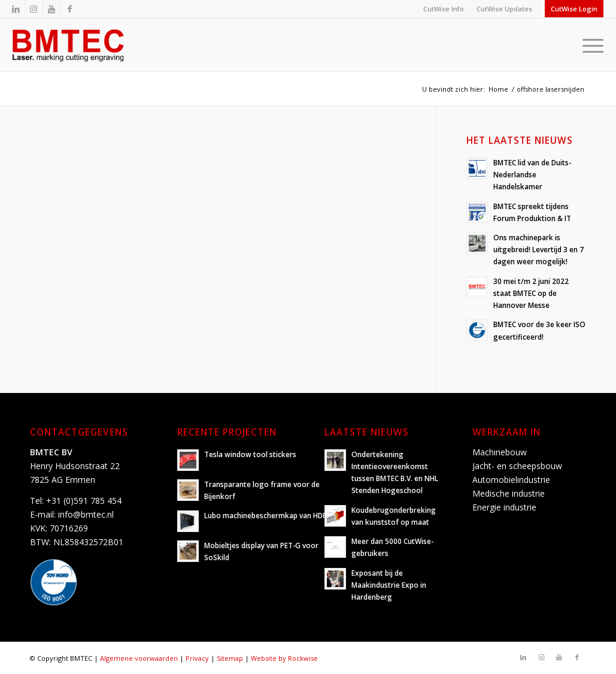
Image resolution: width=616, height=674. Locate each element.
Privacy (197, 658)
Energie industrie (504, 507)
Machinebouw (500, 452)
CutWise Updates (504, 9)
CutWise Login (574, 9)
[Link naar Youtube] (52, 9)
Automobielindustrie (511, 480)
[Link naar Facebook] (70, 9)
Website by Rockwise (284, 658)
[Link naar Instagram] (34, 9)
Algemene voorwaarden (139, 658)
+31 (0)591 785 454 (84, 501)
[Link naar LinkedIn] (16, 9)
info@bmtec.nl (86, 514)
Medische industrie (509, 493)
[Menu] (589, 45)
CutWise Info (444, 9)
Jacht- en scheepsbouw (517, 466)
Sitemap (230, 658)
